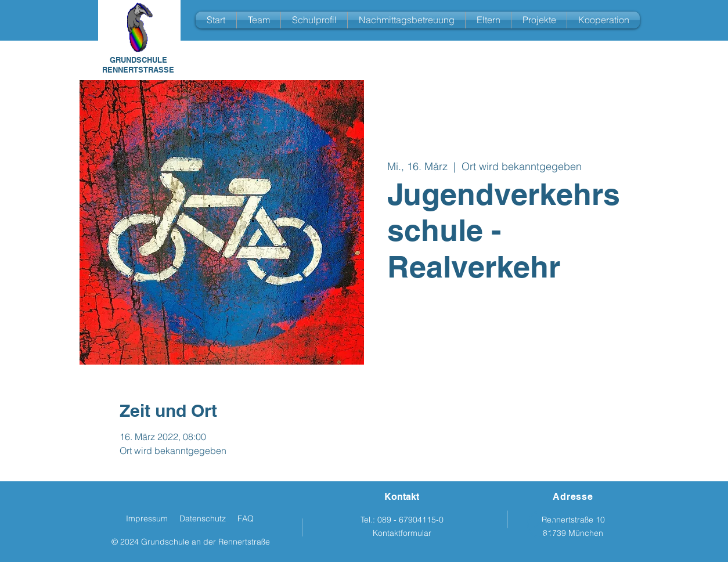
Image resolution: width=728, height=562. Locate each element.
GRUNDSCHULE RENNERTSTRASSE (138, 65)
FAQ (246, 518)
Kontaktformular (402, 533)
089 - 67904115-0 (410, 520)
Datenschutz (203, 518)
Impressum (147, 518)
